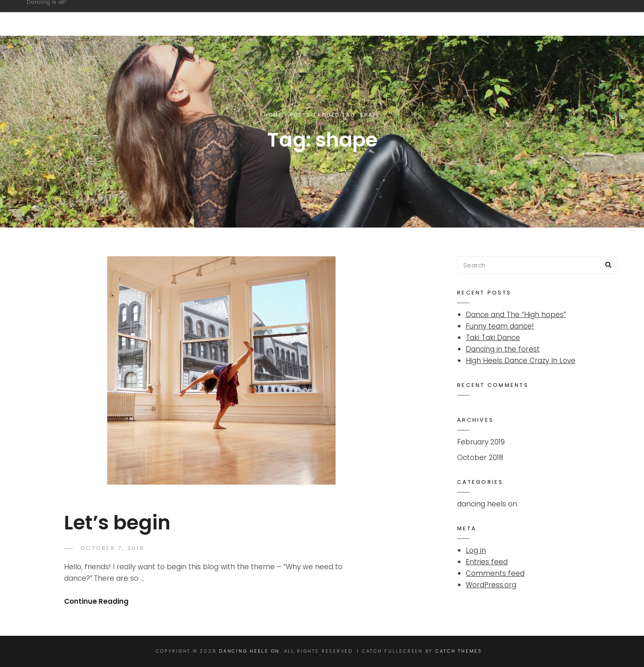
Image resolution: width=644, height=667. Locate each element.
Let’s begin (117, 523)
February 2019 (481, 442)
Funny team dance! (500, 326)
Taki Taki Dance (493, 338)
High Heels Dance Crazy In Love (521, 361)
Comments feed (495, 573)
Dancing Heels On (89, 13)
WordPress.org (491, 585)
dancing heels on (487, 504)
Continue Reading (96, 601)
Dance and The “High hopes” (516, 315)
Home (273, 115)
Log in (476, 550)
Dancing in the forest (503, 349)
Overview (577, 18)
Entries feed (487, 562)
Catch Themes (459, 651)
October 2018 (480, 458)
